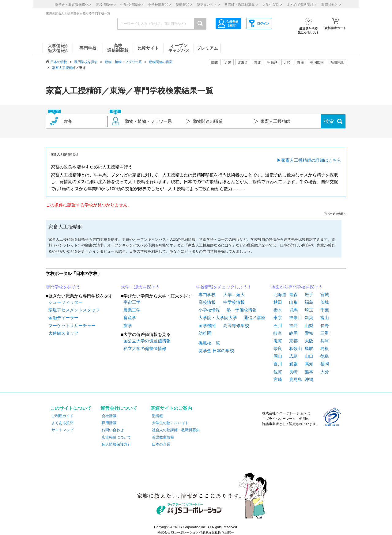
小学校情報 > (159, 5)
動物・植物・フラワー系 (123, 62)
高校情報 (207, 302)
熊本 (309, 372)
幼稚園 (205, 333)
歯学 (128, 326)
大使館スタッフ (63, 333)
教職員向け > (331, 5)
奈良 (278, 349)
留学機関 (207, 326)
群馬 (293, 310)
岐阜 (278, 333)
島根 (325, 349)
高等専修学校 (236, 326)
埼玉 (309, 310)
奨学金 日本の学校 (216, 351)
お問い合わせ (113, 430)
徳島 (325, 356)
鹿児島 (296, 379)
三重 (325, 333)
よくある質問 (62, 423)
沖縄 (309, 379)
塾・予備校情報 (242, 310)
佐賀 (278, 372)
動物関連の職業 (161, 62)
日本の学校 (59, 62)
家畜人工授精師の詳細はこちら (311, 160)
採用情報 (109, 423)
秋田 (278, 302)
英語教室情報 (163, 437)
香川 (278, 364)
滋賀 (278, 341)
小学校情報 (209, 310)
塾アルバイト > (208, 5)
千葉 (325, 310)
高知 (309, 364)
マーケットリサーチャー (72, 326)
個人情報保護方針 (116, 444)
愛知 (309, 333)
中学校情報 (234, 302)
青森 (293, 295)
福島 (309, 302)
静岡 (293, 333)
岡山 (278, 356)
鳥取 (309, 349)
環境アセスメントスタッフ (74, 310)
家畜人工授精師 (64, 68)
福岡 (325, 364)
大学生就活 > (272, 5)
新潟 (309, 318)
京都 (293, 341)
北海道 (243, 62)
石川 (278, 326)
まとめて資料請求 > (302, 5)
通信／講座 (254, 318)
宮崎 (278, 379)
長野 (325, 326)
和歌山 (296, 349)
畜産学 (130, 318)
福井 (293, 326)
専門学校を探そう (63, 287)
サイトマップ (62, 430)
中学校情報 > (132, 5)
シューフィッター (66, 302)
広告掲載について (116, 437)
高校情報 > (106, 5)
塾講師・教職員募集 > (241, 5)
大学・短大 (234, 295)
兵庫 (325, 341)
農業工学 (132, 310)
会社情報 (109, 416)
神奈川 (296, 318)
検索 (329, 121)
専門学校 (207, 295)
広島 (293, 356)
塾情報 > (184, 5)
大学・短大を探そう (140, 287)
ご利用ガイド (62, 416)
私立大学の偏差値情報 (145, 349)
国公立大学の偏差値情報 (147, 341)
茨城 (325, 302)
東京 (278, 318)
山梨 (309, 326)
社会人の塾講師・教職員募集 (176, 430)
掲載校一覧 (209, 343)
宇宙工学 (132, 302)
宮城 (325, 295)
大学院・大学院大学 (218, 318)
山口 (309, 356)
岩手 (309, 295)
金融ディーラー (63, 318)
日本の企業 (161, 444)
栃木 (278, 310)
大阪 (309, 341)
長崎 (293, 372)
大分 (325, 372)
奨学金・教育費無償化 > (73, 5)
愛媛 (293, 364)
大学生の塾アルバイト (170, 423)
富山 (325, 318)
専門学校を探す (86, 62)
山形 (293, 302)
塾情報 (157, 416)
